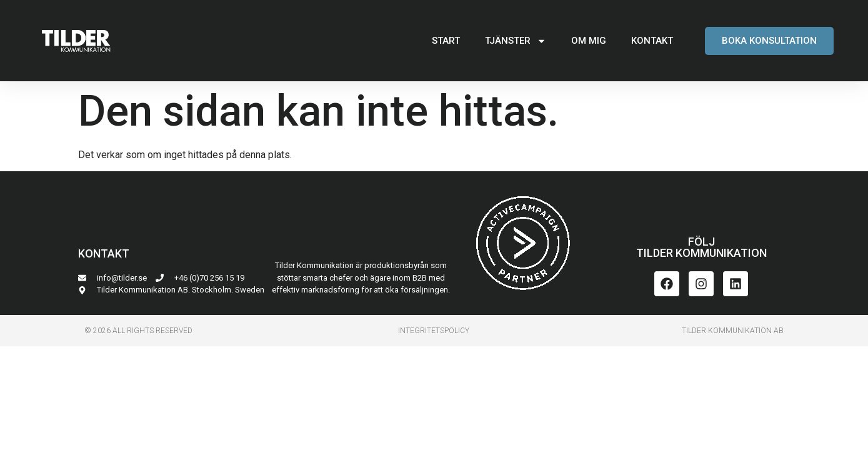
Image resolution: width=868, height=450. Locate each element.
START (446, 41)
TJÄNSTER (516, 41)
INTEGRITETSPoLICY (434, 331)
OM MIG (589, 41)
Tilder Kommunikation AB (733, 331)
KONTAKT (652, 41)
